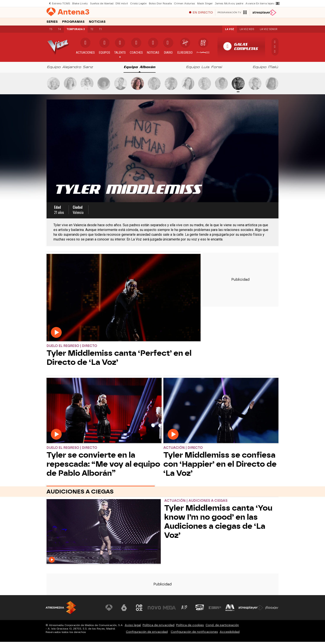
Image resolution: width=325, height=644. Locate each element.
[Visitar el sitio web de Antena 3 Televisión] (109, 610)
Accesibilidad (230, 634)
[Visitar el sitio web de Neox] (140, 610)
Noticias (97, 23)
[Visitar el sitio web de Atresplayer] (251, 610)
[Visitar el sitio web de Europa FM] (215, 610)
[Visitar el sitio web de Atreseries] (185, 610)
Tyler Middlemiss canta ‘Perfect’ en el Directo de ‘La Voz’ (119, 360)
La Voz (228, 31)
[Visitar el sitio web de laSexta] (125, 610)
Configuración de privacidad (147, 634)
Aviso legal (133, 627)
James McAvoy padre (227, 3)
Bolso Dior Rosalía (158, 3)
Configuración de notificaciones (194, 634)
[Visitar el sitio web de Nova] (155, 610)
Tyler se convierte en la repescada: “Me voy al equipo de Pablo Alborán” (103, 466)
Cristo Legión (137, 3)
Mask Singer (203, 3)
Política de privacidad (158, 627)
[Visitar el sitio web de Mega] (170, 610)
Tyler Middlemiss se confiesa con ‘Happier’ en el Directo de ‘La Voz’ (220, 466)
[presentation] (70, 69)
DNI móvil (121, 3)
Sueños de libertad (101, 3)
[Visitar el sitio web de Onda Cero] (200, 610)
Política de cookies (190, 627)
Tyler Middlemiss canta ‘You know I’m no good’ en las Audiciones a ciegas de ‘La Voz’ (218, 524)
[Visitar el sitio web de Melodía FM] (230, 610)
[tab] (70, 69)
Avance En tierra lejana (258, 3)
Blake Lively (80, 3)
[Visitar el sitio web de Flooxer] (272, 610)
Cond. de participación (222, 627)
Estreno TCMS (61, 3)
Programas (73, 23)
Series (52, 23)
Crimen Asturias (182, 3)
